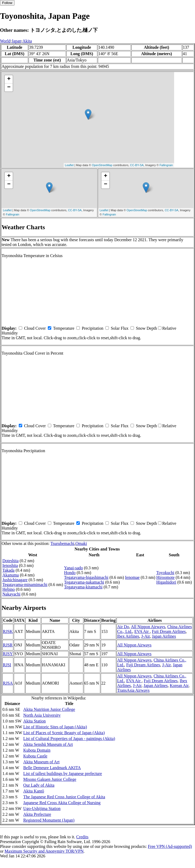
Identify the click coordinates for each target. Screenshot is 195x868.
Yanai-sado (73, 568)
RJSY (8, 654)
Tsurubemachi (62, 543)
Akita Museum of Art (41, 762)
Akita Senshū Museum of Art (48, 744)
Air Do (123, 627)
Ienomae (132, 577)
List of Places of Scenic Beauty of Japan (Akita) (64, 733)
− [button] (9, 87)
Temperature (64, 328)
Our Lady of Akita (39, 785)
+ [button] (9, 79)
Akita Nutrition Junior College (49, 709)
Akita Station (34, 721)
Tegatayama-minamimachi (25, 585)
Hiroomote (165, 577)
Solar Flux (120, 328)
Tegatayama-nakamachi (84, 582)
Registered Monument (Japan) (49, 820)
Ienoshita (10, 565)
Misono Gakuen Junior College (50, 779)
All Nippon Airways (148, 627)
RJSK (8, 631)
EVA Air (142, 631)
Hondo (70, 573)
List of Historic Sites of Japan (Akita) (55, 727)
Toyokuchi (165, 573)
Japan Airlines (164, 636)
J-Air (146, 636)
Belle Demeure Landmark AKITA (52, 768)
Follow (7, 3)
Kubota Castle (35, 756)
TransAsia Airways (133, 690)
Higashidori (166, 582)
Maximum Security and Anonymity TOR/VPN (44, 851)
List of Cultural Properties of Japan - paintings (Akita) (69, 739)
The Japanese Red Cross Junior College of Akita (64, 797)
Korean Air (179, 686)
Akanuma (11, 575)
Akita (27, 41)
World (5, 41)
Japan (16, 41)
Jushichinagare (15, 580)
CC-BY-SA (137, 165)
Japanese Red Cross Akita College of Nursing (62, 803)
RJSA (8, 683)
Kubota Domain (37, 750)
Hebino (9, 589)
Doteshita (10, 561)
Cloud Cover (35, 328)
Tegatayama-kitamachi (83, 587)
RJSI (7, 665)
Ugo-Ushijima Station (42, 808)
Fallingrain (166, 165)
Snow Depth (146, 328)
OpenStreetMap (102, 165)
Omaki (81, 543)
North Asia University (42, 715)
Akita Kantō (34, 791)
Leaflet (69, 165)
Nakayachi (11, 594)
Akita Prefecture (37, 814)
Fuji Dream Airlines (169, 631)
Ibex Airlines (128, 636)
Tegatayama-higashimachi (86, 577)
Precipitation (92, 328)
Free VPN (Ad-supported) (170, 846)
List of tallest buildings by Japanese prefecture (63, 774)
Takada (8, 570)
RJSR (8, 645)
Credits (82, 837)
